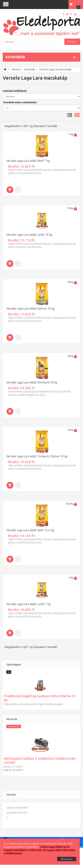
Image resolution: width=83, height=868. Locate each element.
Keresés (72, 42)
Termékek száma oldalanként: (20, 102)
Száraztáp (30, 69)
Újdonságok (14, 664)
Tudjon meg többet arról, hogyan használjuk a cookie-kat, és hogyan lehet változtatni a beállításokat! (39, 850)
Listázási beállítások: (15, 91)
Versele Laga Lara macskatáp (55, 69)
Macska (16, 69)
